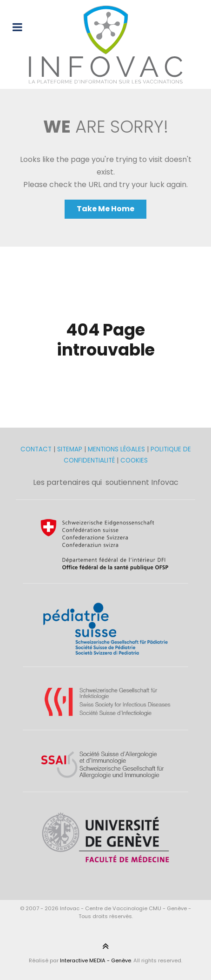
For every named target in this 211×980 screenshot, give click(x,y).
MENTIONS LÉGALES (116, 449)
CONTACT (37, 449)
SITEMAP (71, 449)
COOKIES (134, 460)
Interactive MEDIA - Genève (96, 960)
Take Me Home (105, 209)
